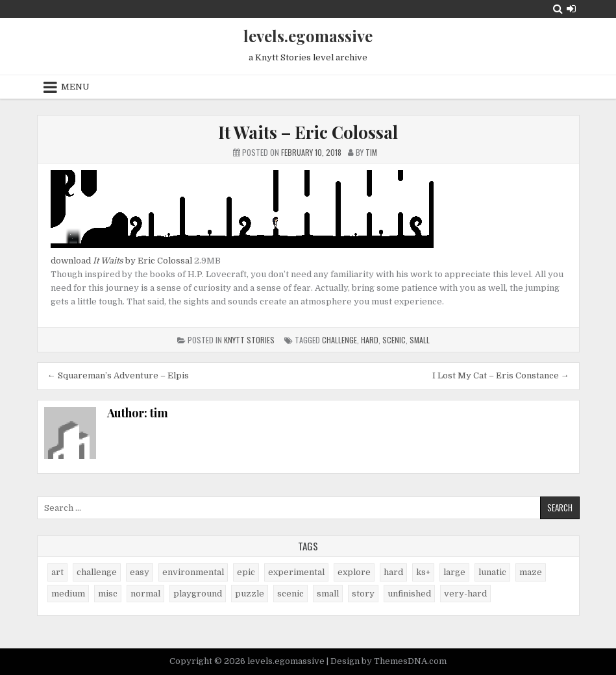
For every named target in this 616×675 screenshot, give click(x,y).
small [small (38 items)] (328, 594)
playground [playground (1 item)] (198, 594)
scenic (394, 340)
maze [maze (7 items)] (531, 572)
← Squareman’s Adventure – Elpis (118, 375)
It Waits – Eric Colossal (308, 132)
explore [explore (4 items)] (354, 572)
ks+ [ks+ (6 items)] (423, 572)
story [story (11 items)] (363, 594)
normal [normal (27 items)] (145, 594)
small (420, 340)
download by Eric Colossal (121, 261)
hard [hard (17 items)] (393, 572)
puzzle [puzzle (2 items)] (250, 594)
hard (370, 340)
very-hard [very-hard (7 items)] (465, 594)
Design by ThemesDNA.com (388, 661)
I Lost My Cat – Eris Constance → (501, 375)
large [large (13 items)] (454, 572)
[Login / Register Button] (571, 9)
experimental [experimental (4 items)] (296, 572)
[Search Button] (558, 9)
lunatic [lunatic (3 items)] (492, 572)
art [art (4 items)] (57, 572)
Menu (75, 87)
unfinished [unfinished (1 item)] (409, 594)
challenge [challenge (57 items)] (97, 572)
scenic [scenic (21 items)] (290, 594)
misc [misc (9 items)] (108, 594)
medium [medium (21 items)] (68, 594)
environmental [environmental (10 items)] (193, 572)
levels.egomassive (308, 36)
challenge (339, 340)
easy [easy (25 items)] (140, 572)
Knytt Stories (249, 340)
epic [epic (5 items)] (246, 572)
